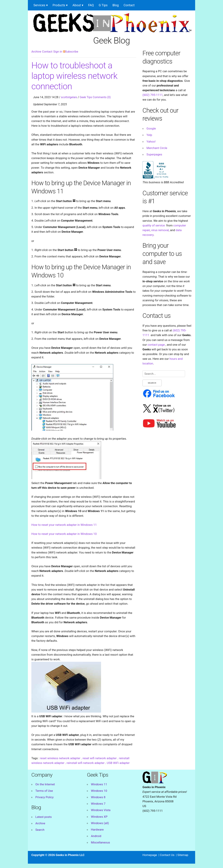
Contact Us (167, 855)
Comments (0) (102, 97)
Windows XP (99, 817)
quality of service (154, 225)
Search (40, 830)
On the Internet (45, 784)
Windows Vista (101, 810)
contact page (156, 345)
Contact (129, 5)
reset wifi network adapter (100, 758)
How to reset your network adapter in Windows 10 (64, 534)
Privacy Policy (45, 797)
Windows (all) (100, 823)
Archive (36, 52)
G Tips (103, 5)
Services (39, 5)
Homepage (150, 855)
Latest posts (44, 817)
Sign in (58, 52)
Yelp (149, 135)
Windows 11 (99, 784)
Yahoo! (151, 142)
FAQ (91, 5)
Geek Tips (86, 97)
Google (151, 128)
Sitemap (183, 855)
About (77, 5)
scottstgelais (69, 97)
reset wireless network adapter (60, 758)
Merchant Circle (157, 148)
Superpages (154, 154)
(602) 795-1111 (153, 95)
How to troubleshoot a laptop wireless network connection (74, 76)
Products (59, 5)
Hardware (97, 830)
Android (96, 836)
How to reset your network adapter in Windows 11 (64, 525)
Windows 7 (98, 804)
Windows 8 (98, 797)
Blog (116, 5)
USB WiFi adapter (118, 763)
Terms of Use (44, 791)
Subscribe (71, 52)
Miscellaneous (100, 842)
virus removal (160, 230)
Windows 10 (99, 791)
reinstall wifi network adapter (86, 763)
